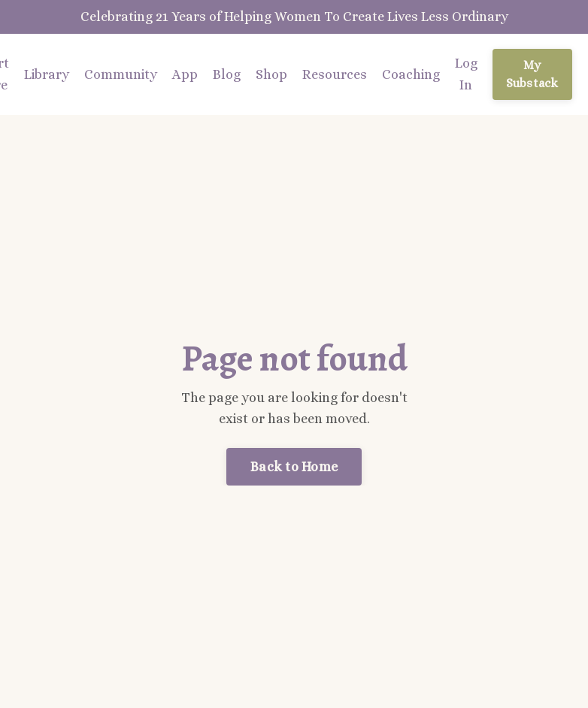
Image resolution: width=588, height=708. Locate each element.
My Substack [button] (532, 74)
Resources (335, 74)
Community (121, 74)
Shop (271, 74)
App (185, 74)
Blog (227, 74)
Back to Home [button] (294, 467)
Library (47, 74)
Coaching (411, 74)
